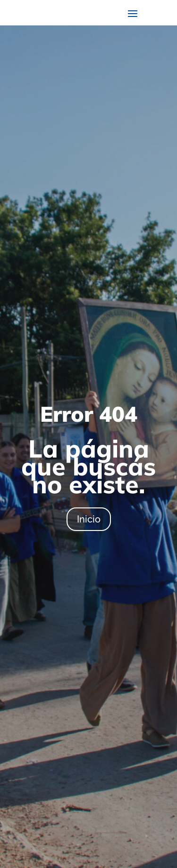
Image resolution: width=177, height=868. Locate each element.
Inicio (89, 519)
